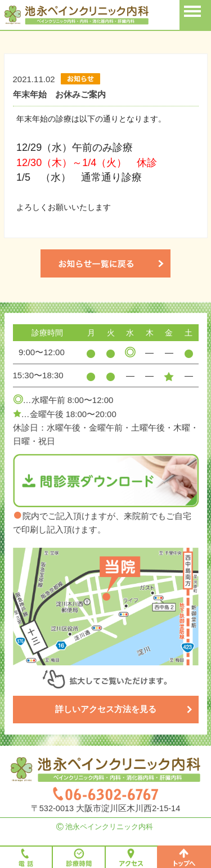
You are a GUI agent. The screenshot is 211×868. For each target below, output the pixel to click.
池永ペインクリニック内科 (105, 827)
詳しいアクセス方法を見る (124, 709)
